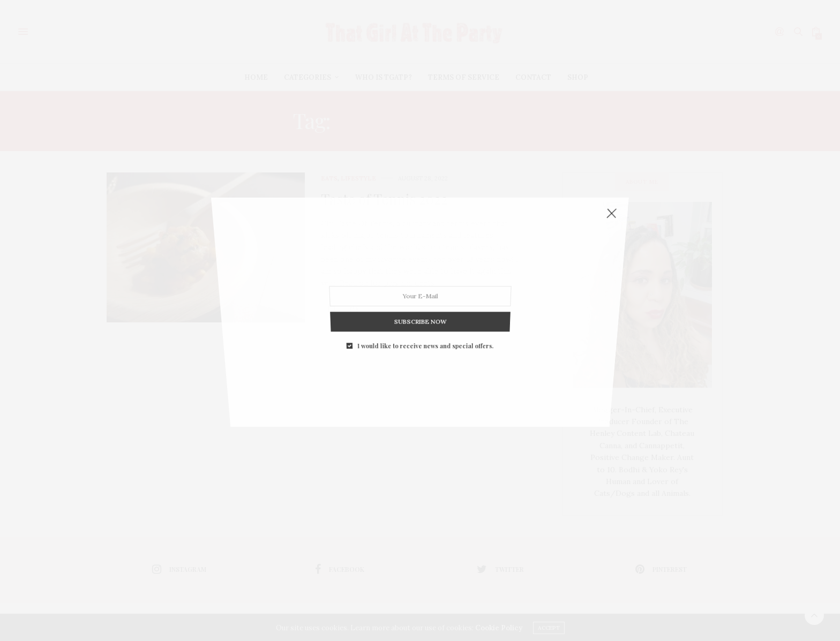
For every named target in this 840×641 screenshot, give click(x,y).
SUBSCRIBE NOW (420, 265)
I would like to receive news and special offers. (425, 276)
